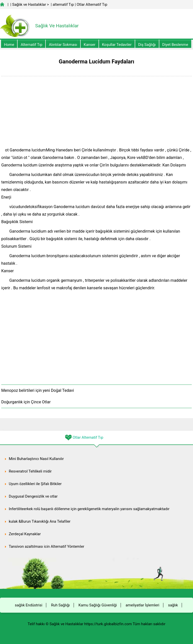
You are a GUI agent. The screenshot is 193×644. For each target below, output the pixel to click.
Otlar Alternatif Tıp (92, 5)
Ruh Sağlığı (60, 605)
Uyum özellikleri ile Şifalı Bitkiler (35, 484)
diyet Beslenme (175, 45)
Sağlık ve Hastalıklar (29, 5)
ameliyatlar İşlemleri (142, 605)
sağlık (173, 605)
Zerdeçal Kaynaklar (25, 534)
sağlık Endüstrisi (29, 605)
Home (9, 45)
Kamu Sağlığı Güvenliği (98, 605)
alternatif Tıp (63, 5)
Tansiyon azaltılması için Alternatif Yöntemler (46, 546)
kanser (90, 45)
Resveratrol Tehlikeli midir (30, 471)
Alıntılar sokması (63, 45)
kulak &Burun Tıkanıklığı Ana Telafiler (40, 521)
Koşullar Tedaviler (117, 45)
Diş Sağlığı (147, 45)
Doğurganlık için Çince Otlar (26, 402)
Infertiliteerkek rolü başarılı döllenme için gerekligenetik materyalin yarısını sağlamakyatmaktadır (89, 509)
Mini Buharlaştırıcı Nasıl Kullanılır (36, 459)
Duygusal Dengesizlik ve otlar (33, 496)
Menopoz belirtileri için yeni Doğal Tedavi (38, 390)
